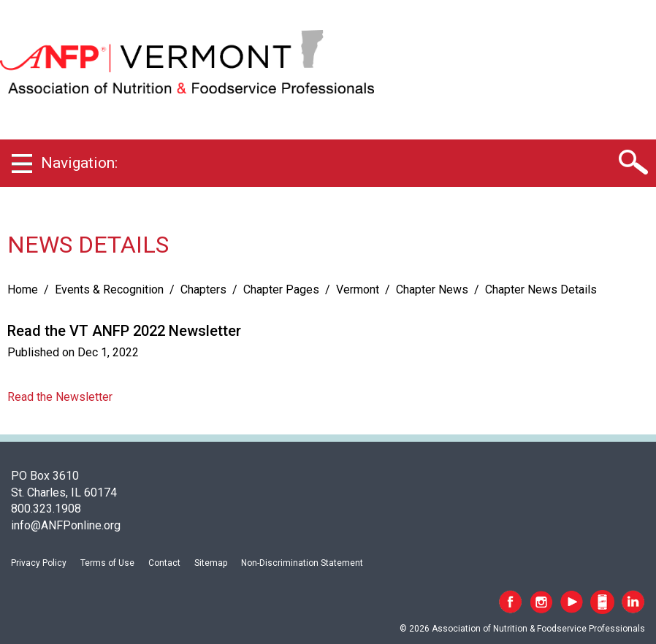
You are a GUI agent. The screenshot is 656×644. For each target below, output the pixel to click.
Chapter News (432, 290)
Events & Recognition (109, 290)
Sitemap (211, 563)
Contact (164, 563)
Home (23, 290)
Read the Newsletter (60, 397)
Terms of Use (107, 563)
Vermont (358, 290)
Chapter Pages (281, 290)
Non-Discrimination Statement (302, 563)
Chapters (203, 290)
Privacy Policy (39, 563)
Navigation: (79, 163)
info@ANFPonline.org (66, 525)
